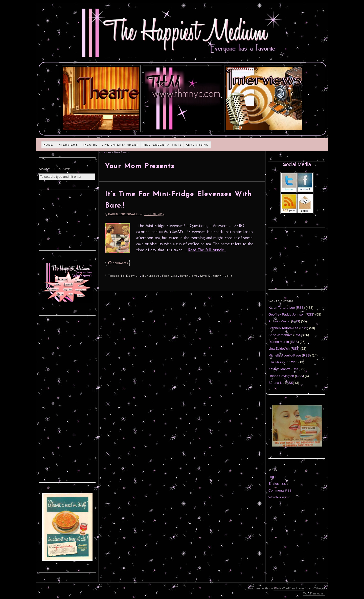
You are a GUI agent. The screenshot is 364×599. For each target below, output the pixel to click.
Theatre (90, 145)
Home (48, 145)
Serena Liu (276, 383)
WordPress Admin (314, 593)
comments (118, 263)
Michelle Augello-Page (285, 355)
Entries (277, 484)
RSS (300, 308)
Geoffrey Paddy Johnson (287, 314)
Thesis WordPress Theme (289, 588)
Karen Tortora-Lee (124, 214)
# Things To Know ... (122, 276)
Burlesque (151, 276)
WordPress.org (279, 497)
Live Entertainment (120, 145)
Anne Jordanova (280, 335)
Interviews (68, 145)
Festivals (170, 276)
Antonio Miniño (279, 321)
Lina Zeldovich (279, 349)
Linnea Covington (281, 376)
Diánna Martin (279, 342)
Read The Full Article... (207, 250)
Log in (273, 477)
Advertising (197, 145)
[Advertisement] (67, 219)
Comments (280, 490)
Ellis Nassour (278, 362)
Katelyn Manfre (279, 369)
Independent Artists (162, 145)
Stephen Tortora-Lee (283, 328)
